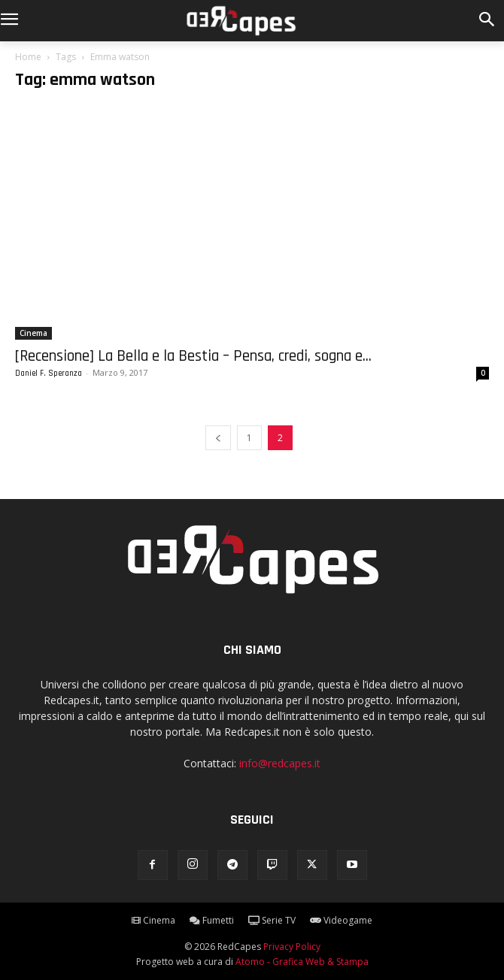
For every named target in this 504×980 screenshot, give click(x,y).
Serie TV (272, 920)
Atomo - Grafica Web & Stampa (302, 962)
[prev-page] (218, 438)
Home (28, 57)
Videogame (341, 920)
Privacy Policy (292, 947)
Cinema (33, 333)
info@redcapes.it (280, 763)
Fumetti (212, 920)
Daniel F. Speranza (49, 374)
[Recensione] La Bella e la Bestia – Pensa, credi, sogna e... (193, 356)
